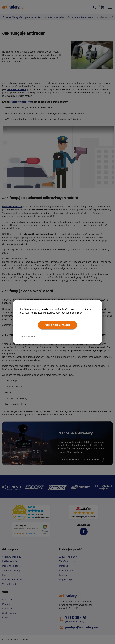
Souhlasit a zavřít (57, 325)
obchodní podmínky (72, 313)
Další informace (27, 336)
